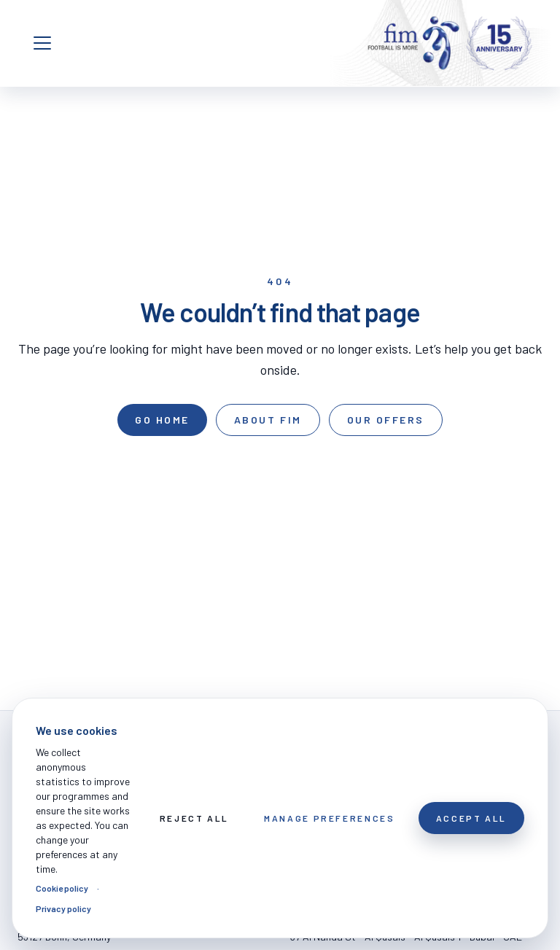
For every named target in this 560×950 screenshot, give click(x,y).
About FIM (268, 420)
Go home (162, 420)
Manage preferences (330, 818)
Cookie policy (62, 888)
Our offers (386, 420)
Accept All (471, 818)
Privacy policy (63, 908)
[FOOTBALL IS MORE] (450, 43)
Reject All (194, 818)
